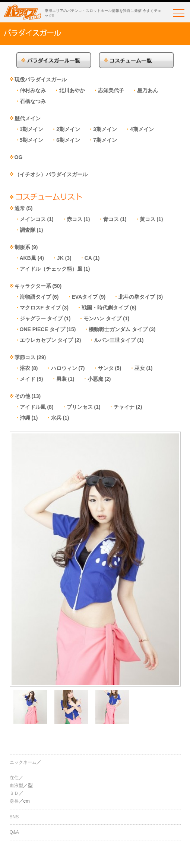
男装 (61, 379)
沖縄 (25, 418)
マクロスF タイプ (40, 308)
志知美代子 (111, 90)
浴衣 (25, 368)
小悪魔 (95, 379)
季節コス (25, 357)
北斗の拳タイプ (137, 297)
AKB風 (28, 258)
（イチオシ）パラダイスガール (51, 174)
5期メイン (32, 140)
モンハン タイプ (102, 318)
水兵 (56, 418)
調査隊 (28, 230)
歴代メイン (28, 118)
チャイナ (124, 407)
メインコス (33, 219)
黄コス (148, 219)
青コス (111, 219)
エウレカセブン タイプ (47, 340)
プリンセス (80, 407)
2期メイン (68, 129)
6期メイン (68, 140)
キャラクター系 (33, 286)
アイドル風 (33, 407)
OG (19, 157)
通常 (20, 208)
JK (60, 258)
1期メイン (32, 129)
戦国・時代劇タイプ (105, 308)
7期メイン (105, 140)
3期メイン (105, 129)
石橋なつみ (33, 101)
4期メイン (142, 129)
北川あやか (72, 90)
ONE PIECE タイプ (42, 329)
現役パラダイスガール (41, 80)
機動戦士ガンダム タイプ (118, 329)
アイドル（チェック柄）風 (51, 269)
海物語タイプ (35, 297)
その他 (22, 396)
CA (88, 258)
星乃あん (148, 90)
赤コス (75, 219)
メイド (28, 379)
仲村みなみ (33, 90)
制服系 (22, 247)
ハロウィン (64, 368)
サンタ (106, 368)
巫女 (140, 368)
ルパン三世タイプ (115, 340)
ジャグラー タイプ (41, 318)
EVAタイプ (85, 297)
